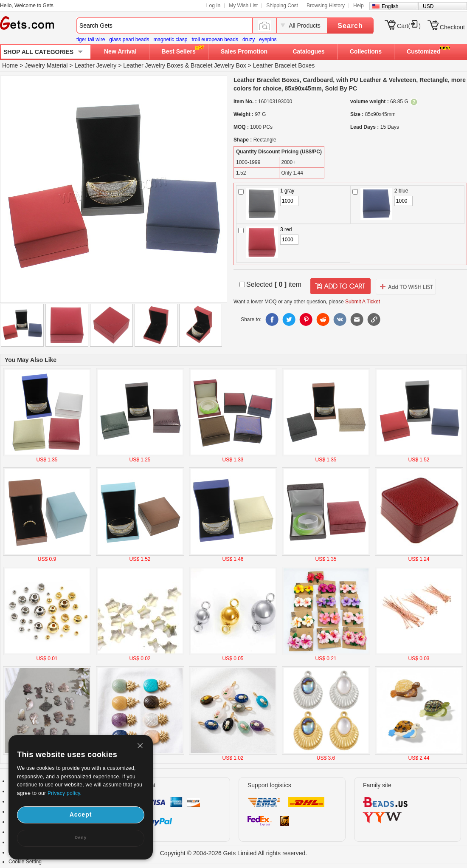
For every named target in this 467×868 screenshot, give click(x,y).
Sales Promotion (244, 51)
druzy (249, 40)
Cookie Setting (25, 862)
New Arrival (120, 51)
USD (428, 6)
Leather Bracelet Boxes (284, 65)
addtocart (340, 286)
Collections (366, 51)
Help (359, 6)
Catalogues (308, 51)
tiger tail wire (91, 40)
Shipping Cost (282, 6)
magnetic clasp (170, 40)
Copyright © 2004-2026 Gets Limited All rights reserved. (234, 853)
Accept (81, 814)
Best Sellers (179, 51)
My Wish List (243, 6)
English (390, 6)
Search (350, 26)
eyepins (268, 40)
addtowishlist (406, 286)
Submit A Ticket (363, 302)
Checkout (452, 27)
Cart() (409, 26)
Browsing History (326, 6)
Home (10, 65)
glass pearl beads (129, 40)
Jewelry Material (46, 65)
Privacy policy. (65, 793)
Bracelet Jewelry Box (218, 65)
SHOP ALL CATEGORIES (38, 52)
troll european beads (215, 40)
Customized (423, 51)
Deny (81, 838)
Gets (27, 23)
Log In (213, 6)
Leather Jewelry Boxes (153, 65)
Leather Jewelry (95, 65)
